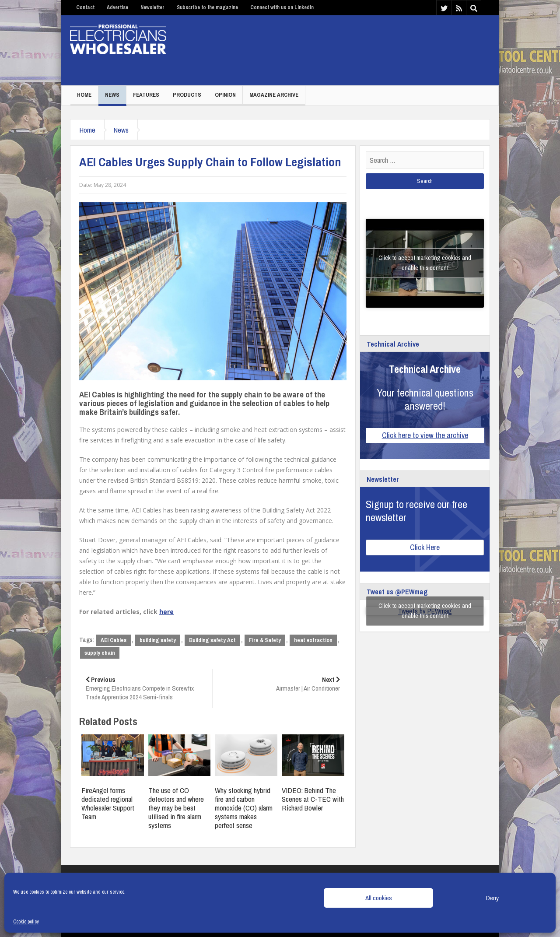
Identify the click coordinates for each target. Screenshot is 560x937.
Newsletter (152, 7)
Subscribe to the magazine (207, 7)
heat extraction (313, 640)
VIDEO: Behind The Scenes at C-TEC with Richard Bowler (313, 799)
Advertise (117, 7)
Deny (492, 898)
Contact (85, 7)
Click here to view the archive (425, 435)
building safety (158, 640)
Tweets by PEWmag (425, 611)
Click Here (425, 547)
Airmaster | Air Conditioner (279, 684)
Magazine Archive (274, 95)
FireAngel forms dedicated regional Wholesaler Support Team (108, 803)
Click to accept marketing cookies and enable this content (425, 263)
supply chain (100, 653)
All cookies (379, 898)
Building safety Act (212, 640)
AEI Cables (114, 640)
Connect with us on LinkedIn (282, 7)
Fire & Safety (265, 640)
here (166, 612)
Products (187, 95)
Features (146, 95)
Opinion (225, 95)
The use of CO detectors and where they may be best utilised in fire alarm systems (176, 808)
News (112, 95)
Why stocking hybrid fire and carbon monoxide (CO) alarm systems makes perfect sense (244, 808)
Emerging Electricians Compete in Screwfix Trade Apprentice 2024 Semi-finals (146, 688)
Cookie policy (26, 922)
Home (84, 95)
